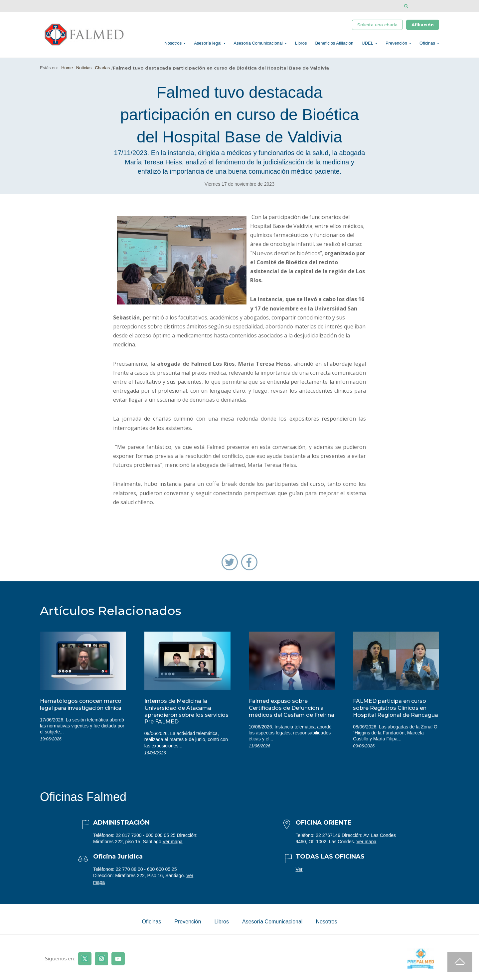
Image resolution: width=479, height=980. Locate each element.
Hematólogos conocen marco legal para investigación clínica (81, 708)
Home (67, 71)
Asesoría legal (208, 45)
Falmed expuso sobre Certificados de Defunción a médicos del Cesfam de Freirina (292, 712)
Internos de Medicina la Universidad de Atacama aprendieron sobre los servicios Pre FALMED (186, 715)
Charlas (102, 71)
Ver (299, 873)
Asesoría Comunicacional (258, 45)
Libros (301, 45)
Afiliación (423, 26)
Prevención (396, 45)
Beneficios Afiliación (334, 45)
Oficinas (427, 45)
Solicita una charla (377, 26)
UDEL (367, 45)
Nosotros (173, 45)
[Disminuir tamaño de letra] (427, 6)
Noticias (84, 71)
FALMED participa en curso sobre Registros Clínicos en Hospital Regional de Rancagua (396, 712)
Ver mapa (173, 845)
